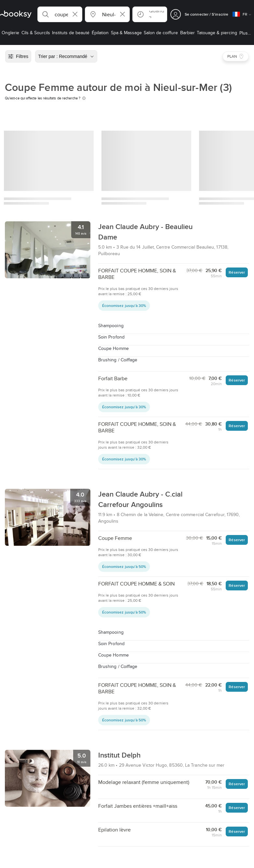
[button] (60, 14)
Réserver (237, 272)
